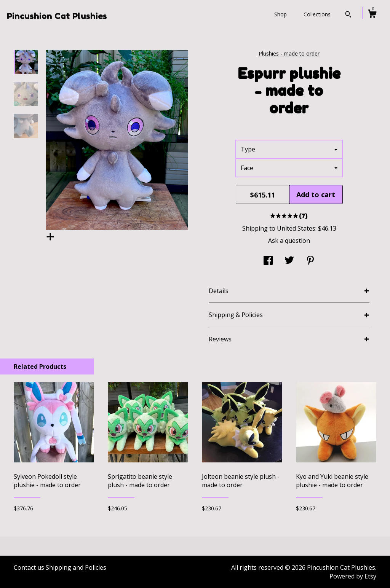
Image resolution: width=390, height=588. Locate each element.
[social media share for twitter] (289, 261)
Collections (317, 14)
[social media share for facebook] (268, 261)
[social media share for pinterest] (310, 261)
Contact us (29, 567)
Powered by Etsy (353, 576)
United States (296, 228)
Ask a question (289, 241)
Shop (281, 14)
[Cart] (372, 15)
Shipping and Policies (76, 567)
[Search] (348, 15)
